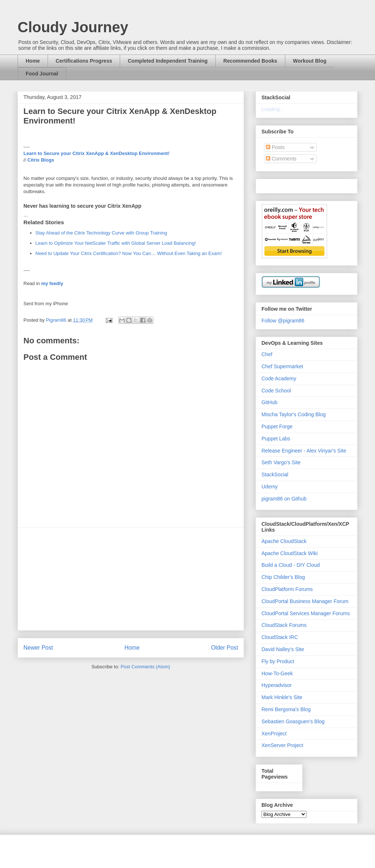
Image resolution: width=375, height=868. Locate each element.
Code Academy (279, 378)
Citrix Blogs (41, 160)
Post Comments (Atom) (145, 667)
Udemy (270, 487)
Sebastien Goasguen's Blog (293, 721)
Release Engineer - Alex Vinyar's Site (304, 451)
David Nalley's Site (283, 649)
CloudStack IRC (280, 637)
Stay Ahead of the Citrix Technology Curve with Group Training (101, 233)
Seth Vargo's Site (281, 462)
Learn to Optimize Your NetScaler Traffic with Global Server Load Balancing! (116, 243)
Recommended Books (250, 61)
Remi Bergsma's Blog (286, 709)
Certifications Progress (84, 61)
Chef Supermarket (282, 366)
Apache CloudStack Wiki (289, 553)
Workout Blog (310, 61)
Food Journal (42, 74)
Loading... (273, 109)
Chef (267, 354)
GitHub (270, 402)
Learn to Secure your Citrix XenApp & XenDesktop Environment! (96, 153)
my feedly (52, 283)
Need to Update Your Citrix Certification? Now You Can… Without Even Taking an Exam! (129, 253)
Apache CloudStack (284, 541)
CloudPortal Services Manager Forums (306, 613)
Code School (276, 391)
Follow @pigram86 (283, 321)
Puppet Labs (276, 439)
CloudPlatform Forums (287, 589)
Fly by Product (278, 661)
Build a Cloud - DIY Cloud (291, 565)
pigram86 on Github (284, 499)
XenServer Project (282, 745)
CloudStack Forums (284, 625)
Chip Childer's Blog (283, 577)
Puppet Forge (277, 426)
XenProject (274, 734)
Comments (281, 159)
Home (33, 61)
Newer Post (38, 648)
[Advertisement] (131, 579)
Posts (275, 147)
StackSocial (275, 474)
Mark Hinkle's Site (282, 697)
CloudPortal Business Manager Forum (305, 601)
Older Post (224, 648)
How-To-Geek (277, 673)
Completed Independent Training (168, 61)
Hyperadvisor (276, 685)
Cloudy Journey (73, 27)
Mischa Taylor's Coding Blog (294, 414)
